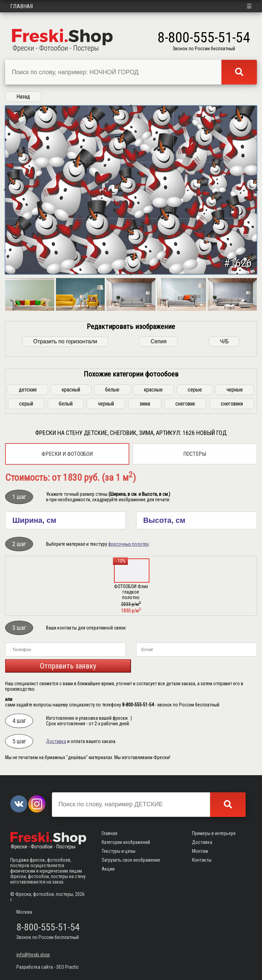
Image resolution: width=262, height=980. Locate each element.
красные (153, 390)
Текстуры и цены (119, 851)
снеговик (185, 404)
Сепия (158, 341)
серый (26, 404)
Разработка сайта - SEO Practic (48, 967)
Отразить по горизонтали (65, 341)
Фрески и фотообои (67, 454)
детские (28, 390)
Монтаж (200, 851)
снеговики (232, 404)
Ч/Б (224, 341)
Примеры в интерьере (214, 833)
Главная (22, 6)
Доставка (56, 741)
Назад (23, 97)
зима (145, 404)
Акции (108, 869)
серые (195, 390)
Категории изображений (126, 842)
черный (106, 404)
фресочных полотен (128, 544)
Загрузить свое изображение (131, 860)
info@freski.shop (33, 955)
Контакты (202, 860)
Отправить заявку (68, 666)
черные (235, 390)
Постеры (195, 454)
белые (112, 390)
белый (66, 404)
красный (71, 390)
